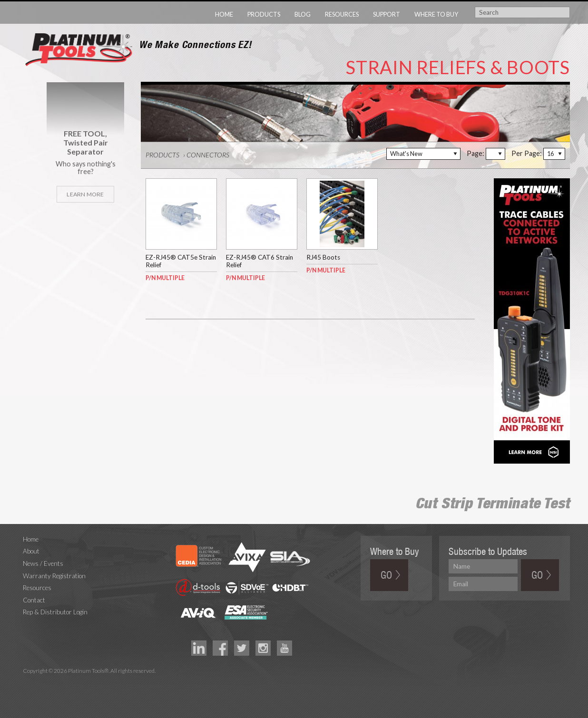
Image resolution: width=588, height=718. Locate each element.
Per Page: (527, 153)
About (31, 551)
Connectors (208, 155)
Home (224, 14)
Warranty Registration (54, 576)
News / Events (43, 563)
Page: (475, 153)
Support (387, 14)
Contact (34, 600)
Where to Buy (436, 14)
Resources (342, 14)
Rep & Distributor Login (55, 612)
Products (264, 14)
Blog (303, 14)
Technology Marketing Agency (28, 682)
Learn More (85, 194)
